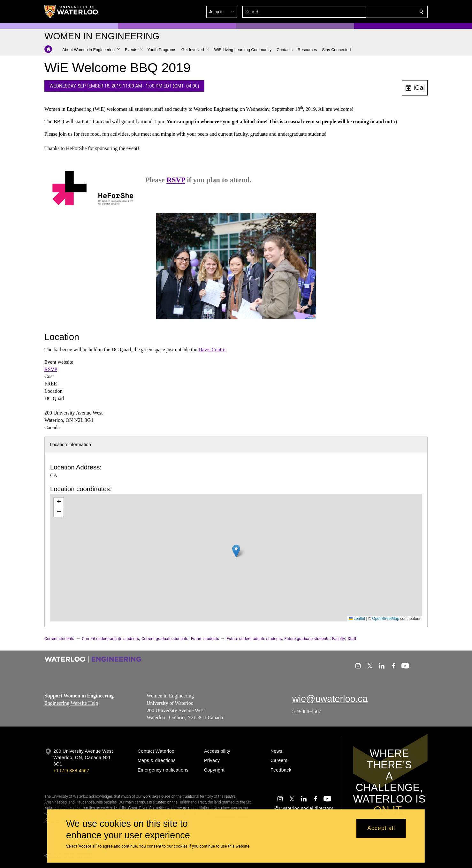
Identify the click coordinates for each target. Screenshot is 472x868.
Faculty (339, 639)
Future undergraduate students (254, 639)
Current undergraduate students (110, 639)
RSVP (176, 180)
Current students (59, 639)
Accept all (381, 828)
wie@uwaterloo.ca (330, 699)
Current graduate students (165, 639)
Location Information (70, 445)
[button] (375, 12)
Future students (205, 639)
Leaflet (357, 619)
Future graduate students (307, 639)
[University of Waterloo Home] (72, 11)
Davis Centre (212, 350)
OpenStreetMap (386, 619)
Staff (352, 639)
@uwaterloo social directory (304, 808)
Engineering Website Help (71, 703)
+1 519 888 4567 (71, 771)
